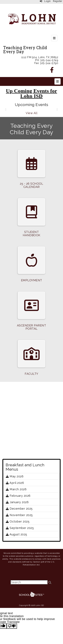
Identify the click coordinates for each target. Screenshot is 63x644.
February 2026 (18, 496)
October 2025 (18, 521)
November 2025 (19, 515)
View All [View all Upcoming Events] (31, 113)
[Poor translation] (12, 626)
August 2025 (16, 534)
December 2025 (19, 509)
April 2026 (15, 483)
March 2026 (16, 489)
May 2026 (15, 476)
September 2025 (20, 528)
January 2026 (17, 502)
